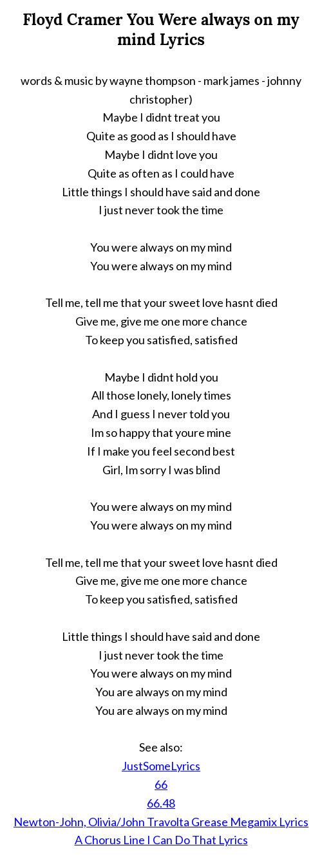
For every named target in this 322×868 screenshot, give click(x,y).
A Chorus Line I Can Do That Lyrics (161, 840)
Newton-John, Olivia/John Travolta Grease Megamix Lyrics (161, 822)
